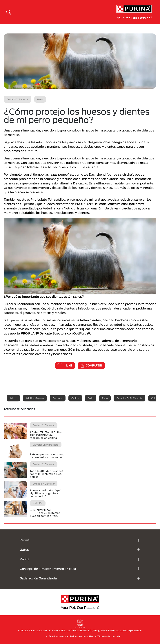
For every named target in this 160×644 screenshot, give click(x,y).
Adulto (13, 398)
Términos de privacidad (109, 636)
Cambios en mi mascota (129, 398)
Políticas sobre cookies (82, 636)
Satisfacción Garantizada (38, 578)
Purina (25, 559)
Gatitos (75, 398)
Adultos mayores (35, 398)
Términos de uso (57, 636)
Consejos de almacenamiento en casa (48, 569)
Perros (25, 540)
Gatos (24, 550)
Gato (91, 398)
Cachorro (58, 398)
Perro (105, 398)
